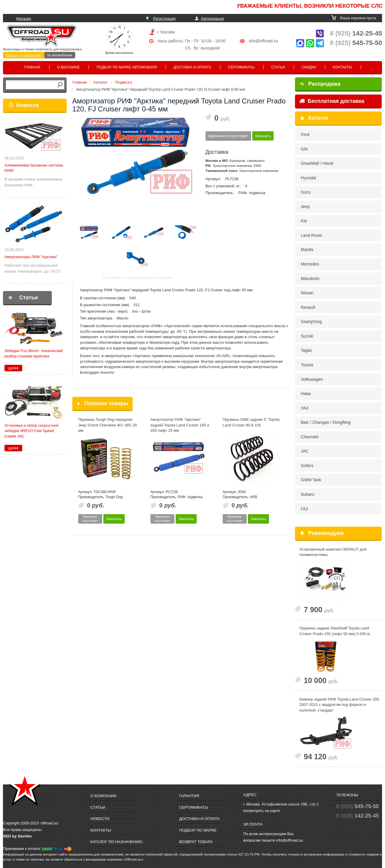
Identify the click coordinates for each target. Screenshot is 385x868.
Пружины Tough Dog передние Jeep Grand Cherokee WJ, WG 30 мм (108, 425)
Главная (32, 67)
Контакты (342, 67)
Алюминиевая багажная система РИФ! (34, 168)
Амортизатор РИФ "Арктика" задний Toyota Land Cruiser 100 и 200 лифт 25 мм (180, 425)
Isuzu (306, 192)
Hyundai (308, 178)
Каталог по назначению (24, 55)
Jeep (305, 207)
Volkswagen (312, 379)
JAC (305, 451)
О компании (103, 796)
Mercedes (310, 264)
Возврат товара (196, 842)
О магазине (69, 67)
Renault (308, 307)
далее (13, 368)
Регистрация (164, 19)
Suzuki (307, 336)
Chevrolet (310, 437)
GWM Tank (311, 480)
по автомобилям (60, 55)
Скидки (309, 67)
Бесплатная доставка (332, 101)
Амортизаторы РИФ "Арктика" (31, 257)
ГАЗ (304, 509)
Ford (305, 135)
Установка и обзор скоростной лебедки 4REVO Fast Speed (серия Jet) (31, 431)
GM (304, 149)
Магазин (24, 19)
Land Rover (312, 235)
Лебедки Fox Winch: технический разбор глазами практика (34, 353)
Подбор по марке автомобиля (127, 67)
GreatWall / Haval (317, 163)
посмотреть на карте (262, 811)
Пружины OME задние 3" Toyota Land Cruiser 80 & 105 (251, 422)
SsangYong (311, 322)
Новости (27, 105)
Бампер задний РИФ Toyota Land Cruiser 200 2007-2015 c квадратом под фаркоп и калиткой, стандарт (339, 705)
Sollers (307, 466)
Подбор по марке (198, 830)
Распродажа (320, 84)
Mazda (307, 250)
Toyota (307, 365)
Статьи (278, 67)
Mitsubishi (310, 279)
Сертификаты (241, 67)
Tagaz (306, 350)
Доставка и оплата (192, 67)
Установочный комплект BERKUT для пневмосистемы (333, 552)
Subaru (308, 494)
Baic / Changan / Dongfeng (326, 422)
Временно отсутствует (228, 136)
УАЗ (305, 408)
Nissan (307, 293)
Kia (304, 221)
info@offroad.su (263, 41)
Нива (306, 394)
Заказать (263, 136)
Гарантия (189, 796)
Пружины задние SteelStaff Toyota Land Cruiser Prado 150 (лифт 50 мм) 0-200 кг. (335, 631)
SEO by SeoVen (17, 836)
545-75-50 (356, 43)
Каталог (319, 118)
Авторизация (213, 19)
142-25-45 (356, 33)
